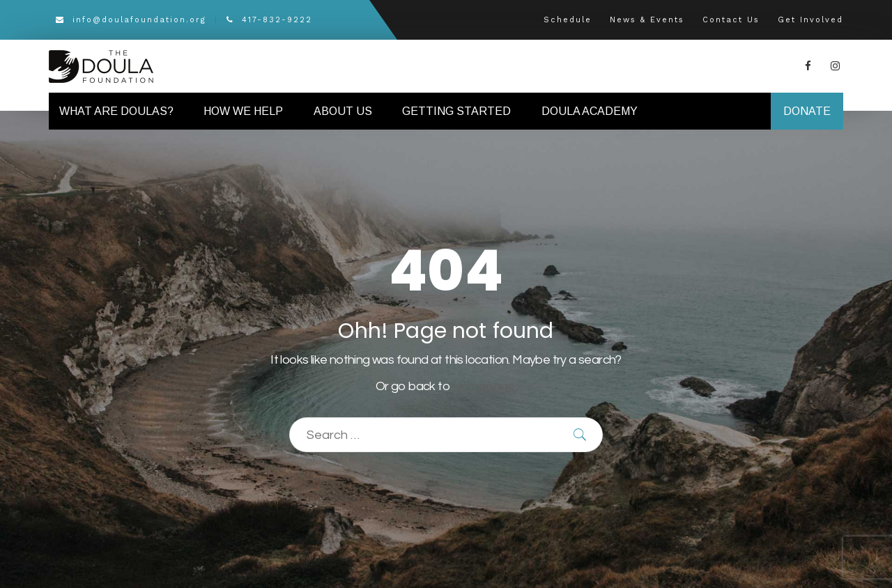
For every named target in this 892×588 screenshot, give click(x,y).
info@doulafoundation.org (131, 20)
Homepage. (485, 386)
